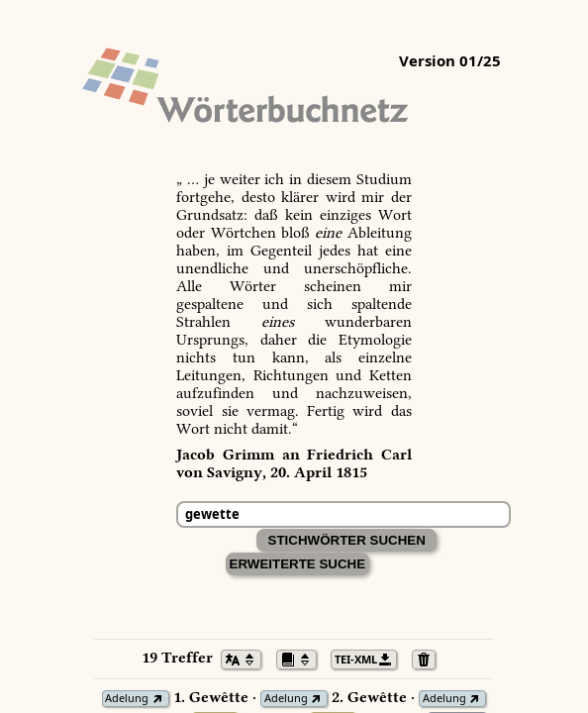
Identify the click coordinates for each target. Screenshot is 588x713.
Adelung (127, 699)
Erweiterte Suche (298, 564)
